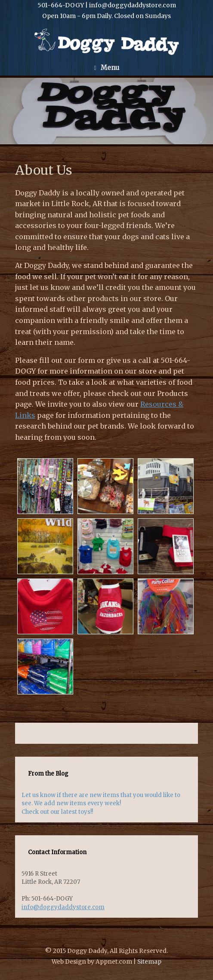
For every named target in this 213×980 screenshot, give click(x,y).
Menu (106, 68)
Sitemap (149, 962)
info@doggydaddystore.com (63, 907)
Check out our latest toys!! (57, 812)
